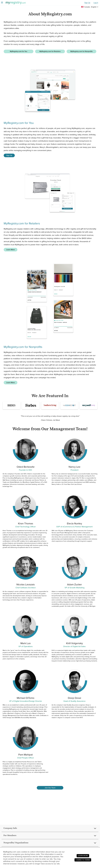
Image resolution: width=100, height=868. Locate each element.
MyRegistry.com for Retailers (50, 51)
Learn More (11, 250)
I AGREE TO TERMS (83, 860)
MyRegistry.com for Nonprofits (81, 51)
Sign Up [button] (87, 3)
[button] (90, 7)
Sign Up (9, 155)
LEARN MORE (83, 856)
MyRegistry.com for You (19, 51)
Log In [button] (96, 3)
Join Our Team (50, 788)
